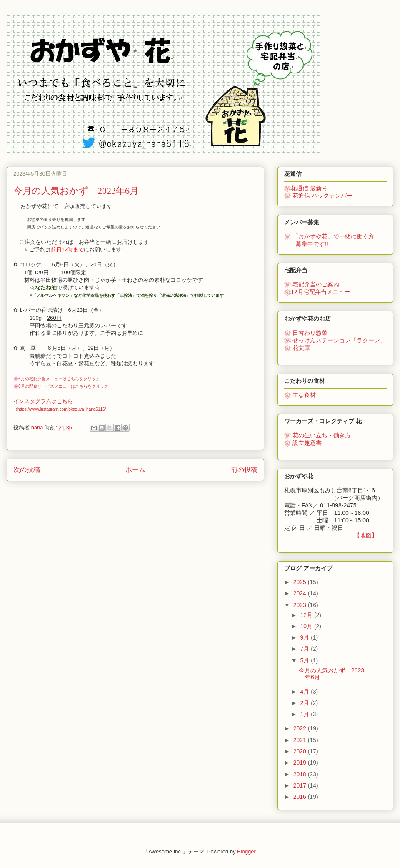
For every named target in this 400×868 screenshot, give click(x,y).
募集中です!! (306, 244)
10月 (307, 626)
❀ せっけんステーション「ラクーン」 (335, 340)
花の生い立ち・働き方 (317, 435)
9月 (305, 637)
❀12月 (317, 292)
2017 (301, 785)
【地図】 (366, 535)
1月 (305, 714)
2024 (301, 593)
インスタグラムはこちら (43, 401)
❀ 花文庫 (297, 348)
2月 (305, 703)
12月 (307, 615)
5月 (305, 660)
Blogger (246, 852)
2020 (301, 751)
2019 (301, 763)
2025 (301, 582)
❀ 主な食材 (300, 395)
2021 (301, 740)
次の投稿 (27, 470)
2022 (301, 728)
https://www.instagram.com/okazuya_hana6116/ (62, 409)
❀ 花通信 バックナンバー (318, 196)
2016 (301, 797)
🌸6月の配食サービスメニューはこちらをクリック (61, 386)
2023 (301, 605)
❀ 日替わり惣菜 (306, 333)
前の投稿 (244, 470)
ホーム (135, 470)
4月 (305, 692)
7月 (305, 649)
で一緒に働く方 (329, 236)
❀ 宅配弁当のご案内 (312, 284)
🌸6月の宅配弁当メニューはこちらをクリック (57, 379)
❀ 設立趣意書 (303, 443)
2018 (301, 774)
